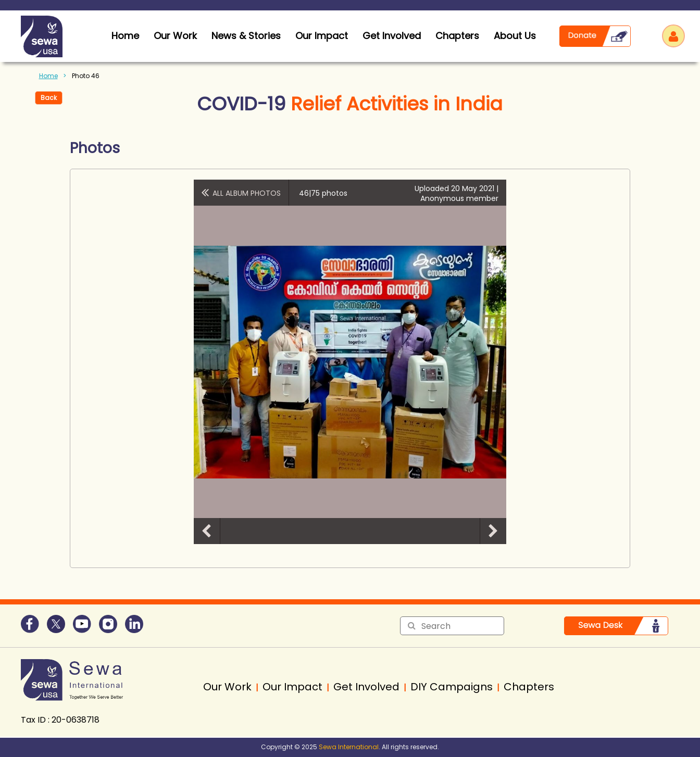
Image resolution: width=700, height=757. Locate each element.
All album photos (247, 193)
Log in (673, 36)
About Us (515, 36)
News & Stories (246, 36)
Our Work (175, 36)
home (125, 36)
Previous (207, 531)
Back (49, 98)
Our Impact (322, 36)
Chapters (457, 36)
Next (493, 531)
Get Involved (392, 36)
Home (48, 76)
